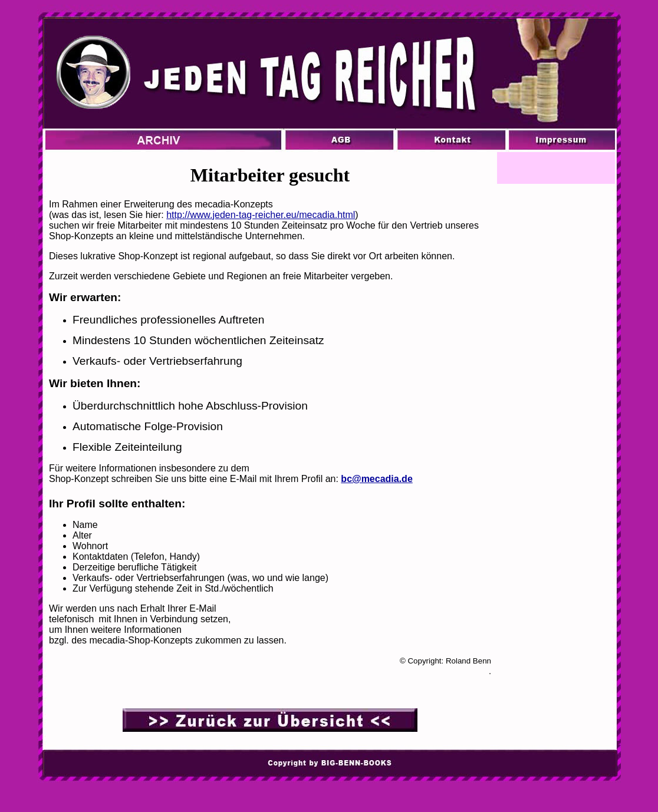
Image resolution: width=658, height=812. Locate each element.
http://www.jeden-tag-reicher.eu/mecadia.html (261, 215)
